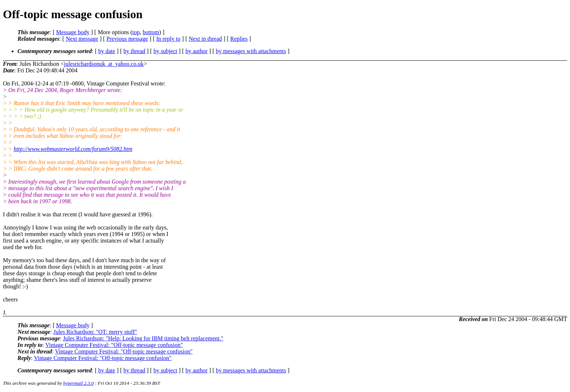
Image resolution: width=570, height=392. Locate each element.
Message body (73, 32)
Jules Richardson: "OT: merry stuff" (95, 332)
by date (107, 51)
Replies (239, 39)
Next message (82, 39)
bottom (151, 32)
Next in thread (205, 39)
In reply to (168, 39)
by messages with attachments (251, 51)
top (136, 32)
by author (196, 51)
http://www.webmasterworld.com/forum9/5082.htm (73, 149)
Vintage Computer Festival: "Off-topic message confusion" (114, 345)
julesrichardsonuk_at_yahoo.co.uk (104, 64)
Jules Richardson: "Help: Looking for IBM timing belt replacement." (143, 338)
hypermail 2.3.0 (79, 383)
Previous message (127, 39)
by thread (135, 51)
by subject (165, 51)
